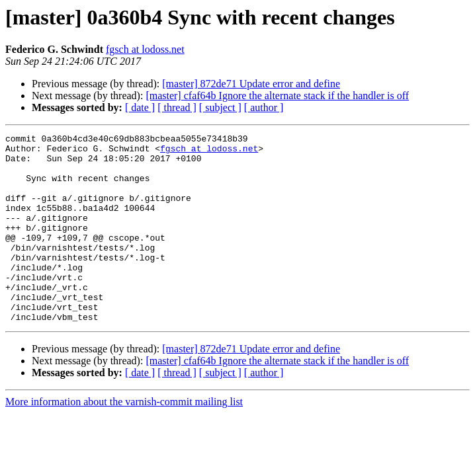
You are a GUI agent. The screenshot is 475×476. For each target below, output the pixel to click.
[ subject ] (220, 107)
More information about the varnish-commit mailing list (124, 439)
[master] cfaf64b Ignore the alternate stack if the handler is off (277, 96)
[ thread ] (177, 107)
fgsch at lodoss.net (145, 49)
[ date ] (140, 107)
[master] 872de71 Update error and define (251, 84)
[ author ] (264, 107)
